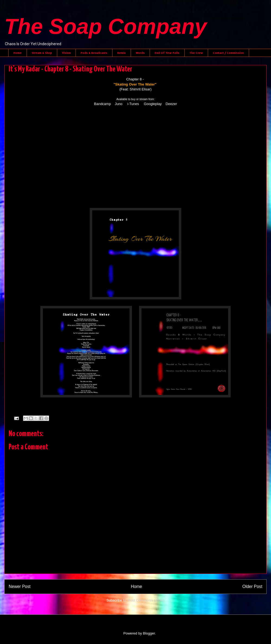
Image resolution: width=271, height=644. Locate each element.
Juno (119, 104)
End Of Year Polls (167, 53)
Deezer (171, 104)
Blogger (149, 633)
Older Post (252, 586)
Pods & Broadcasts (94, 53)
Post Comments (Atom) (146, 600)
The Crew (196, 53)
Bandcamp (102, 104)
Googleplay (153, 104)
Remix (122, 53)
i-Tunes (133, 104)
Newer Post (20, 586)
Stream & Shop (42, 53)
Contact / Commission (228, 53)
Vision (66, 53)
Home (18, 53)
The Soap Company (106, 26)
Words (140, 53)
